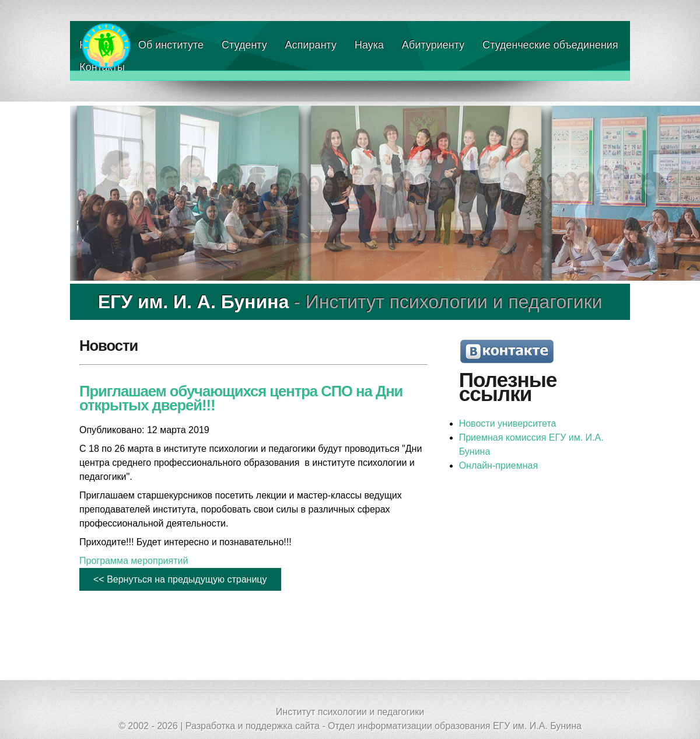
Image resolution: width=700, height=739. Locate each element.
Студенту (244, 45)
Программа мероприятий (134, 561)
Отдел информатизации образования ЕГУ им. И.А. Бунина (455, 726)
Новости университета (508, 423)
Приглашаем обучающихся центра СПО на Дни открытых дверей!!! (241, 398)
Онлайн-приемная (498, 466)
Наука (369, 45)
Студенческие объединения (550, 45)
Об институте (171, 45)
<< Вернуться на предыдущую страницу (180, 579)
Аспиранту (311, 45)
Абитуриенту (433, 45)
